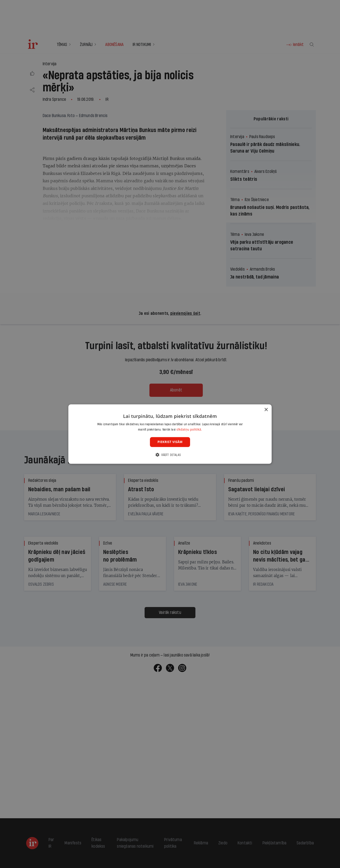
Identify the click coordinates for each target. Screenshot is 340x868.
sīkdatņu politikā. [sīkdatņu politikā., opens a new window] (189, 429)
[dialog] (170, 434)
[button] (170, 455)
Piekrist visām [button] (170, 442)
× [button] (266, 410)
